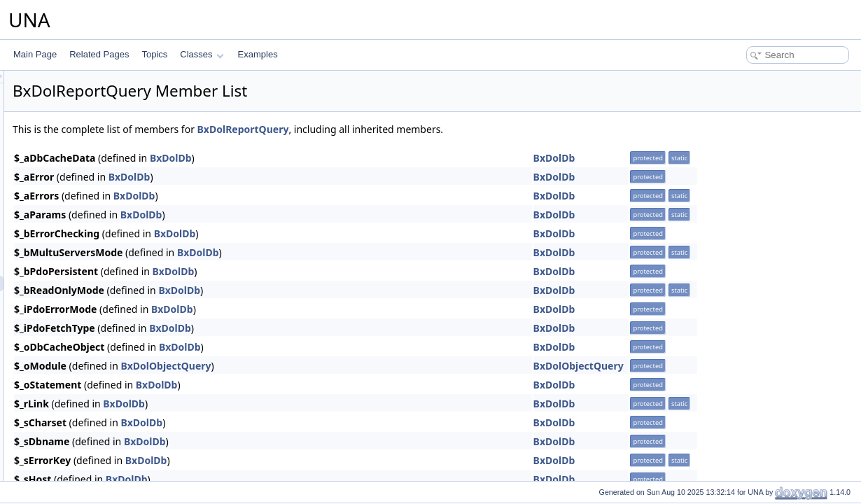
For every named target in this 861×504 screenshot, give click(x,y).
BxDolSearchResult (86, 453)
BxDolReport (73, 268)
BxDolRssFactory (82, 360)
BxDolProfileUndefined (92, 99)
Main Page (35, 54)
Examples (258, 54)
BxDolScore (72, 407)
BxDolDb (346, 158)
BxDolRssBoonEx (83, 345)
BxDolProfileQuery (84, 83)
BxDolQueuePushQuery (94, 222)
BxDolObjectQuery (341, 366)
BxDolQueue (73, 160)
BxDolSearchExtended (92, 468)
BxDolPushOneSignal (90, 129)
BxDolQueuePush (83, 206)
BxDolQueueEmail (84, 176)
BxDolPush (70, 114)
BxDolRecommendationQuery (105, 253)
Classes (202, 54)
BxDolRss (68, 330)
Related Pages (99, 54)
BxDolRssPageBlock (88, 376)
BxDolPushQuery (82, 145)
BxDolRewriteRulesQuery (97, 314)
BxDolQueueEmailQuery (96, 191)
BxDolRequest (77, 299)
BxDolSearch (74, 437)
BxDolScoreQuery (83, 422)
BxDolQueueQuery (85, 237)
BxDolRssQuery (79, 391)
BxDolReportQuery (85, 283)
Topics (154, 54)
